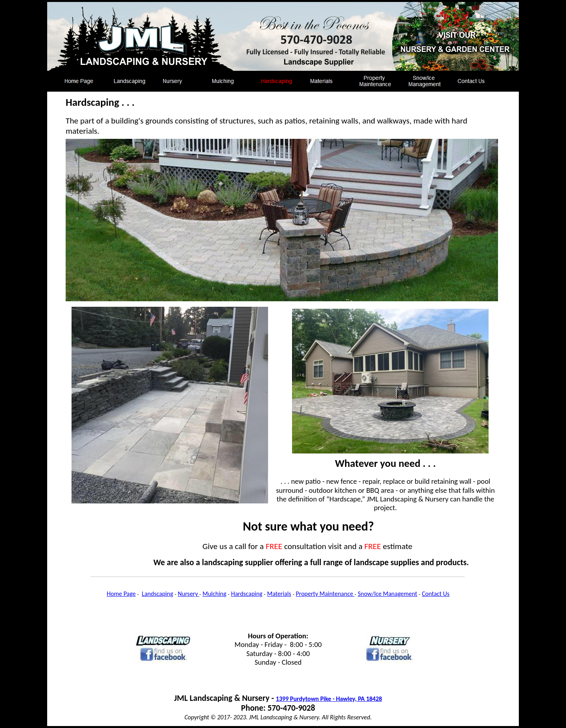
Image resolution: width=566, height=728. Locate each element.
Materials (279, 594)
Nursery (188, 594)
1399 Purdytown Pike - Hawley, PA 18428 (329, 699)
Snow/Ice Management (387, 594)
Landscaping (158, 594)
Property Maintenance (325, 594)
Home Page (121, 594)
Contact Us (436, 594)
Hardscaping (247, 594)
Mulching (214, 594)
